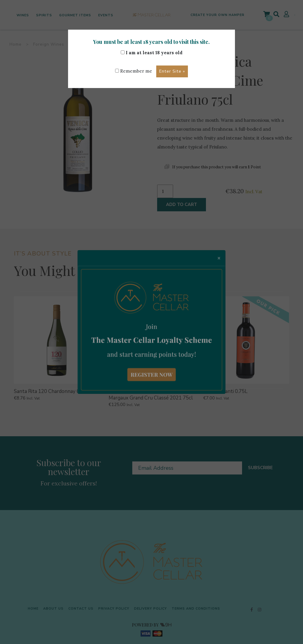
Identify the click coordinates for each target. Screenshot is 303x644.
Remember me (134, 71)
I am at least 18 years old (152, 53)
